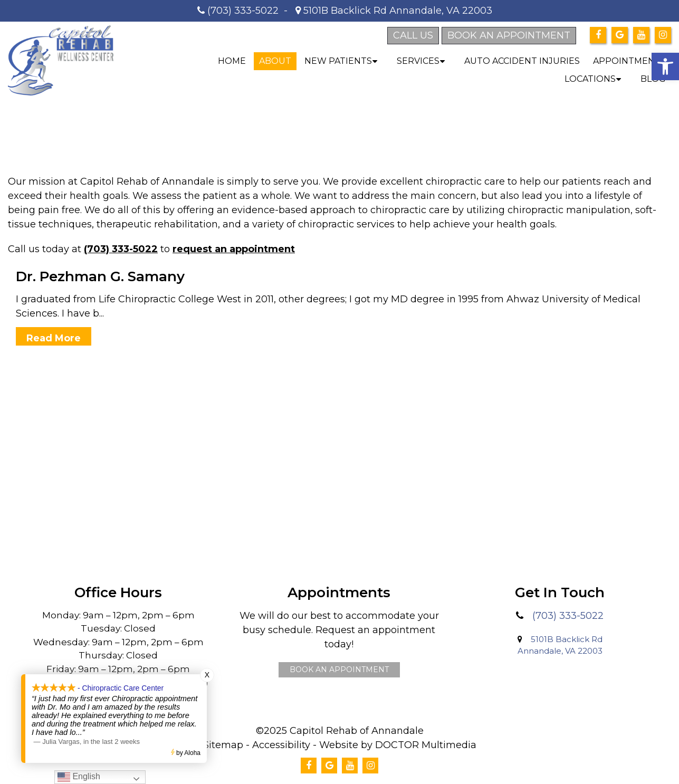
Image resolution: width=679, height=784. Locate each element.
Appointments (629, 61)
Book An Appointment (339, 670)
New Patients (338, 61)
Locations (590, 79)
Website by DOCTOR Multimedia (398, 745)
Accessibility (281, 745)
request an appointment (234, 249)
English (79, 777)
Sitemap (223, 745)
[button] (665, 66)
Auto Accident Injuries (522, 61)
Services (418, 61)
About (275, 61)
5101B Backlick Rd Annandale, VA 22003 (396, 11)
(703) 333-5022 (243, 11)
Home (232, 61)
